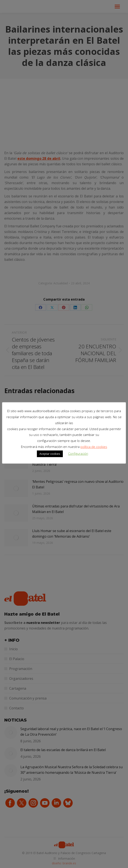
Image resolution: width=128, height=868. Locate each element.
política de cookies (94, 447)
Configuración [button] (78, 453)
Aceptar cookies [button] (50, 454)
